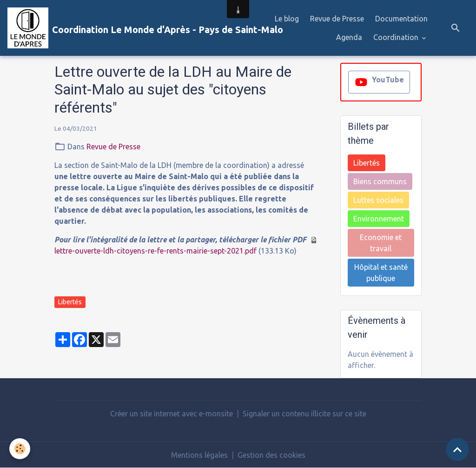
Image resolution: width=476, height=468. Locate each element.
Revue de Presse (337, 19)
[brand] (125, 28)
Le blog (287, 19)
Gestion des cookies (271, 455)
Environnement (379, 219)
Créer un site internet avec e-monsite (172, 414)
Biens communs (380, 181)
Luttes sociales (378, 200)
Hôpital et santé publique (381, 273)
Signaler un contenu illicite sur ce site (304, 414)
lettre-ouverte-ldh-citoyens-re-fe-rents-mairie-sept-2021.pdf (155, 251)
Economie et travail (381, 243)
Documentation (401, 19)
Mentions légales (199, 455)
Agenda (349, 37)
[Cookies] (20, 449)
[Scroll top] (457, 449)
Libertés (70, 302)
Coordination (397, 37)
